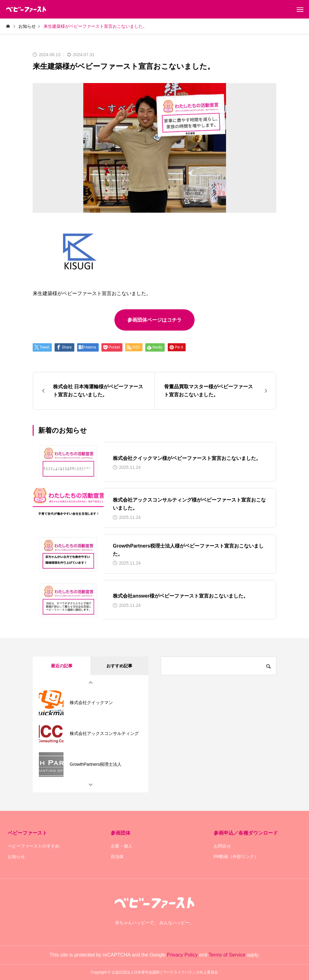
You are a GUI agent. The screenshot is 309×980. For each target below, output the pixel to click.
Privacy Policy (182, 955)
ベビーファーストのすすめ (34, 846)
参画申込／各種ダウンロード (246, 833)
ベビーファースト (27, 833)
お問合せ (222, 846)
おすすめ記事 (119, 666)
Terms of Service (227, 955)
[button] (91, 683)
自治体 (117, 857)
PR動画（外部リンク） (236, 857)
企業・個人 (122, 846)
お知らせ (16, 857)
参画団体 (121, 833)
